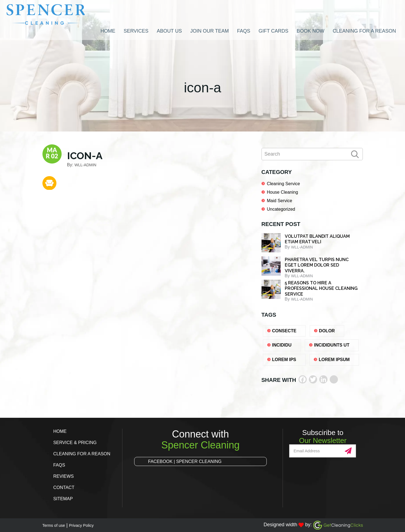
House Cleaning (283, 192)
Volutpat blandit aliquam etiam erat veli (317, 239)
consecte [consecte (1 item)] (284, 331)
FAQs (60, 465)
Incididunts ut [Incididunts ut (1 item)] (332, 345)
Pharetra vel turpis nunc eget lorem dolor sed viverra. (317, 265)
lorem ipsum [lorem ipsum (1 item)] (334, 360)
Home (61, 431)
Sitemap (64, 499)
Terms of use (57, 525)
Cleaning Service (284, 184)
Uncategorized (281, 209)
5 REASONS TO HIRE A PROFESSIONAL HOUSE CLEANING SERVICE (321, 288)
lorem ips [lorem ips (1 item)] (284, 360)
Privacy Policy (90, 525)
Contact (65, 487)
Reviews (65, 476)
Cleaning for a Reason (85, 454)
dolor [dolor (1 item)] (327, 331)
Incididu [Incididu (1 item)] (282, 345)
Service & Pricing (77, 442)
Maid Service (280, 201)
